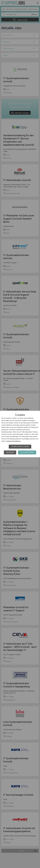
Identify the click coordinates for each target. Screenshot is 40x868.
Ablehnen (10, 452)
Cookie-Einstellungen (20, 447)
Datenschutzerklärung (14, 441)
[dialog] (20, 434)
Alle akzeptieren (27, 452)
